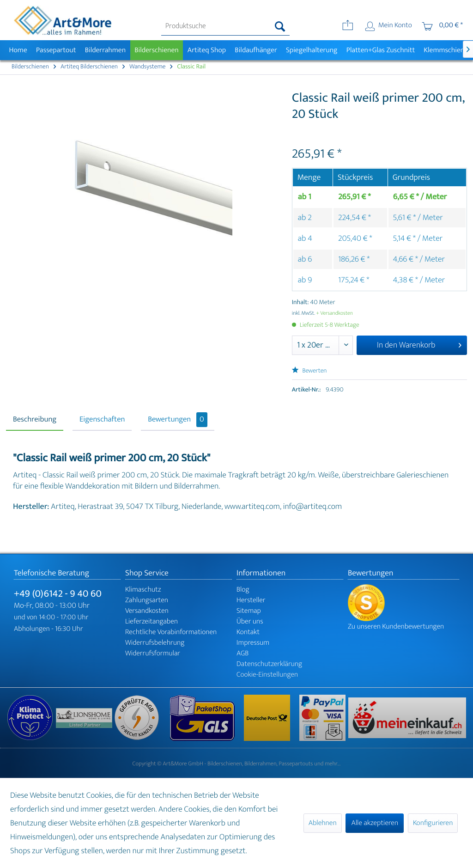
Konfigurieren (433, 823)
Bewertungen (178, 420)
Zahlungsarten (147, 600)
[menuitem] (226, 26)
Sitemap (249, 611)
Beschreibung (35, 420)
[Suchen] (280, 26)
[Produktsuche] (226, 26)
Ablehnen (323, 823)
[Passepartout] (56, 50)
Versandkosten (147, 611)
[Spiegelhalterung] (312, 50)
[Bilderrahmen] (105, 50)
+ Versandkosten (334, 313)
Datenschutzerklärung (269, 664)
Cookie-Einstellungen (267, 675)
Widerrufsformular (153, 653)
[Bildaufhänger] (256, 50)
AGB (243, 653)
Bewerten (309, 371)
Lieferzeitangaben (152, 621)
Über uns (250, 621)
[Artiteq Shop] (207, 50)
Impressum (253, 643)
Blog (243, 590)
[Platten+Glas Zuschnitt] (381, 50)
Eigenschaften (102, 420)
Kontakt (248, 632)
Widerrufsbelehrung (155, 643)
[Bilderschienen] (157, 50)
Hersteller (251, 600)
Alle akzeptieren (375, 823)
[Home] (18, 50)
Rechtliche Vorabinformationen (171, 632)
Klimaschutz (143, 590)
